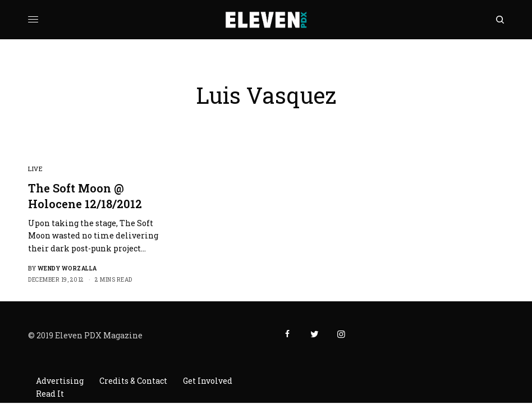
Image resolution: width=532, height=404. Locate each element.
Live (35, 169)
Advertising (60, 381)
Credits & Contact (133, 381)
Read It (50, 394)
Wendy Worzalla (67, 268)
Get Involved (208, 381)
